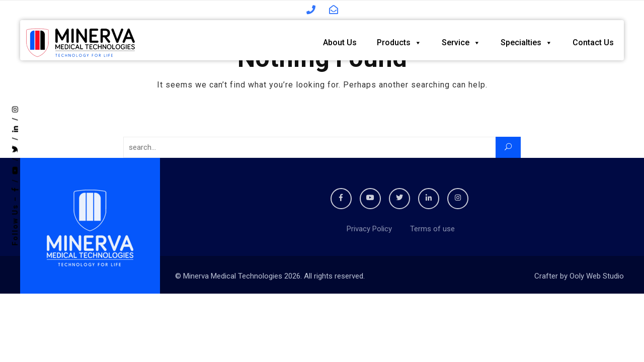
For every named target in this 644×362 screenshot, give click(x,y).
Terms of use (430, 229)
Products (399, 40)
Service (461, 40)
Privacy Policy (368, 229)
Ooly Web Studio (597, 276)
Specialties (527, 40)
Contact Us (593, 40)
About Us (340, 40)
